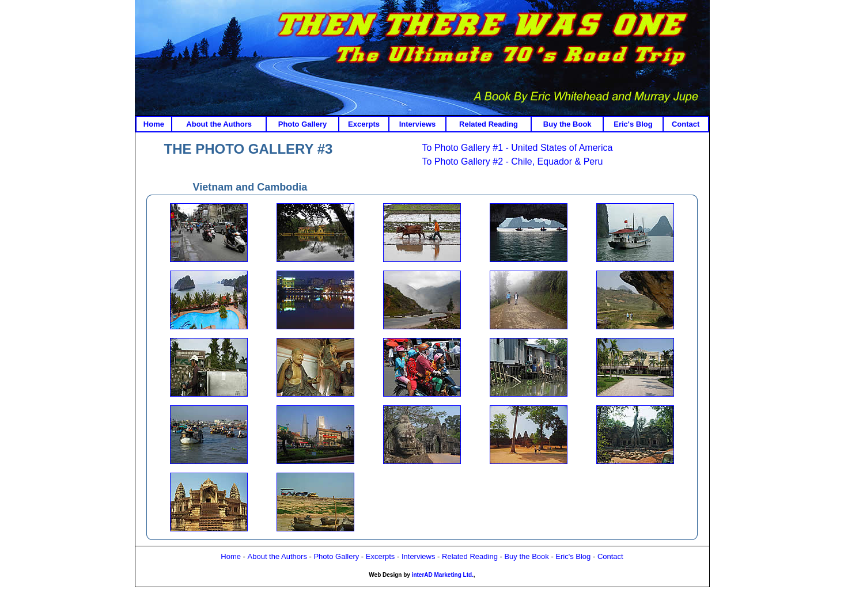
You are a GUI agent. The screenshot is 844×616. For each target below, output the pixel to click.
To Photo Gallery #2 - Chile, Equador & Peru (513, 161)
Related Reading (489, 124)
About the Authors (219, 124)
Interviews (418, 124)
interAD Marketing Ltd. (443, 575)
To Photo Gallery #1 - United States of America (518, 148)
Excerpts (364, 124)
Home (154, 124)
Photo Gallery (303, 124)
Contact (686, 124)
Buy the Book (567, 124)
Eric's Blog (633, 124)
